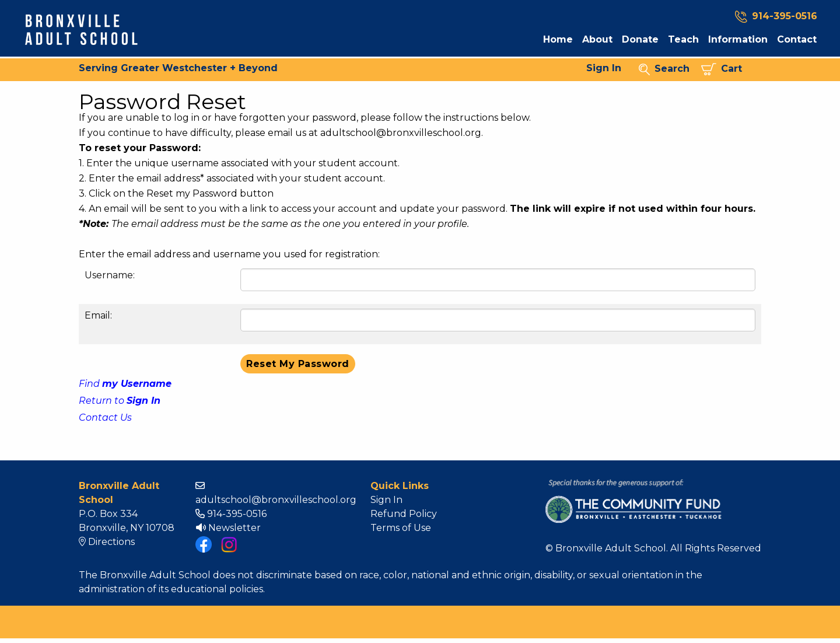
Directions (107, 542)
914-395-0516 (231, 514)
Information (738, 40)
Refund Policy (404, 514)
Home (558, 40)
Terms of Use (401, 528)
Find (125, 384)
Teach (683, 40)
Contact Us (105, 417)
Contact (797, 40)
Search (664, 69)
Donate (640, 40)
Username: (110, 275)
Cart (722, 69)
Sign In (604, 68)
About (597, 40)
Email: (98, 315)
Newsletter (228, 528)
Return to (120, 401)
